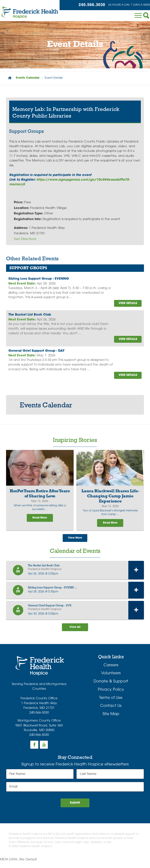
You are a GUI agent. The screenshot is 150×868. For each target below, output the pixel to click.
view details (126, 304)
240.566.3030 (87, 5)
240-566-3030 (39, 718)
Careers (111, 670)
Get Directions (25, 239)
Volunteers (111, 678)
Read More (40, 521)
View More (75, 542)
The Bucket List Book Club (30, 316)
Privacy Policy (111, 695)
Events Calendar (28, 78)
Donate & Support (111, 686)
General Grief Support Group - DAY (37, 352)
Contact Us (111, 711)
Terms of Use (111, 703)
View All (75, 632)
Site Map (111, 719)
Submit (75, 808)
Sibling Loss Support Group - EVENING (39, 279)
